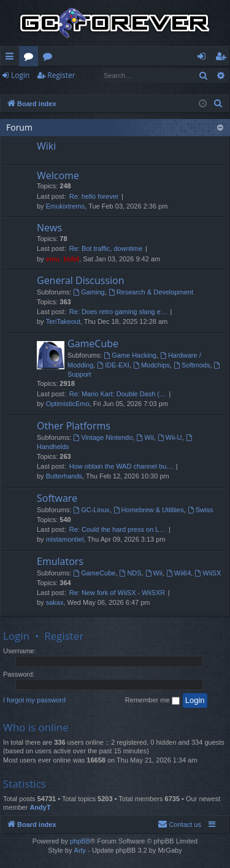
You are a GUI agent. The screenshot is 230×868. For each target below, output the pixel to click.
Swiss (201, 510)
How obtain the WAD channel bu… (121, 466)
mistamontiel (65, 539)
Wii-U (170, 437)
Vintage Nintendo (103, 437)
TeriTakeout (63, 321)
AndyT (40, 807)
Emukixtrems (66, 206)
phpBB (80, 841)
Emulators (60, 561)
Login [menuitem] (204, 58)
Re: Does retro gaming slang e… (118, 312)
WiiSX (208, 573)
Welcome (58, 175)
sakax (55, 602)
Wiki (50, 58)
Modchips (151, 365)
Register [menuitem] (223, 58)
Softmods (192, 365)
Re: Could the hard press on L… (118, 529)
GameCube (93, 344)
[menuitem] (218, 104)
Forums (31, 58)
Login (20, 75)
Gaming (89, 292)
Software (57, 498)
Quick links (12, 58)
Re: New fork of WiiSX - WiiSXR (117, 593)
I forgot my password (34, 700)
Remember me (152, 701)
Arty (80, 850)
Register (61, 75)
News (49, 228)
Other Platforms (74, 426)
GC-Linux (91, 510)
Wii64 (178, 573)
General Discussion (81, 280)
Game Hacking (130, 355)
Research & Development (151, 292)
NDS (131, 573)
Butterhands (64, 476)
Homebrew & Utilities (149, 510)
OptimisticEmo (68, 404)
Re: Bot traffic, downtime (106, 248)
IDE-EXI (113, 365)
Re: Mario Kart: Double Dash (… (118, 394)
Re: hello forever (94, 196)
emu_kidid (63, 259)
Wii (145, 437)
